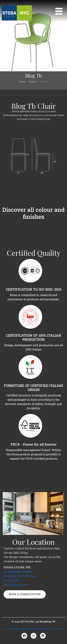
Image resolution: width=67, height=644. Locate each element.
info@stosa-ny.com (16, 584)
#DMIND (58, 629)
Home (23, 82)
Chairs (33, 82)
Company (10, 629)
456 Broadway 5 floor (18, 572)
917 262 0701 (11, 580)
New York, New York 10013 (20, 576)
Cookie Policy (25, 629)
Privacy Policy (43, 629)
